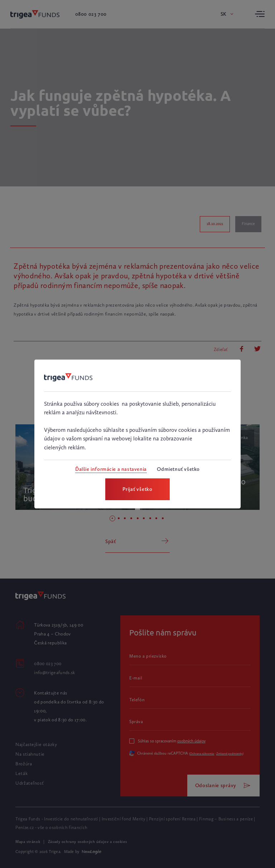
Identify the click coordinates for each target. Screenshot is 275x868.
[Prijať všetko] (137, 489)
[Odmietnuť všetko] (178, 469)
